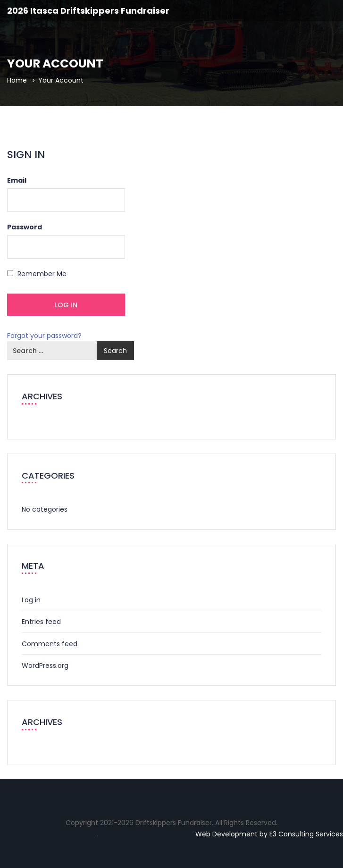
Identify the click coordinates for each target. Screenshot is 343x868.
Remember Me (37, 274)
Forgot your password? (44, 336)
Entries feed (41, 622)
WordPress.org (45, 666)
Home (17, 80)
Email (17, 180)
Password (25, 227)
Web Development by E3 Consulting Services (269, 834)
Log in (31, 600)
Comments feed (50, 644)
